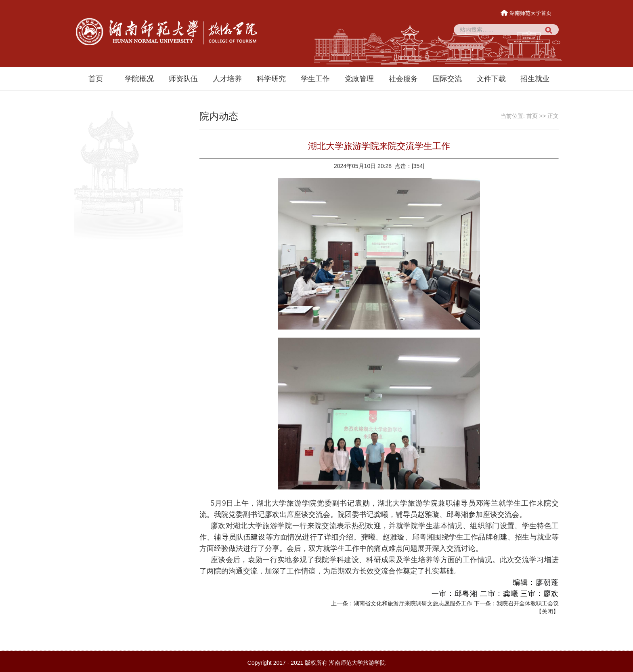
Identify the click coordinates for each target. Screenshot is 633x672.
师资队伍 (183, 79)
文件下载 (491, 79)
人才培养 (227, 79)
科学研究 (271, 79)
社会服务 (403, 79)
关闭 (547, 611)
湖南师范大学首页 (527, 13)
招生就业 (535, 79)
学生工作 (315, 79)
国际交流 (447, 79)
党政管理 (359, 79)
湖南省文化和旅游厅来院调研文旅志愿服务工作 (413, 603)
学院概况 (139, 79)
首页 (96, 79)
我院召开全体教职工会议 (528, 603)
